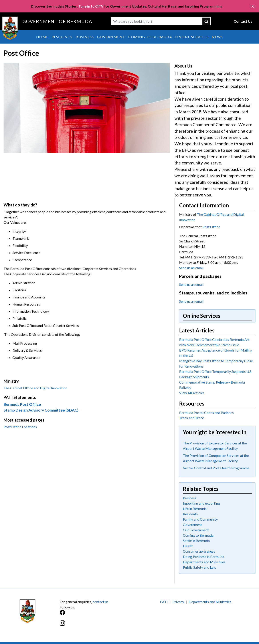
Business (85, 37)
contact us (100, 602)
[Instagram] (95, 625)
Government (111, 37)
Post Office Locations (20, 427)
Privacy (178, 602)
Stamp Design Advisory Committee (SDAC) (41, 410)
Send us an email (191, 268)
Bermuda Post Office (22, 404)
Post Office (211, 227)
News (217, 37)
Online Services (192, 37)
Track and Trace (192, 418)
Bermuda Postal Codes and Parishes (206, 413)
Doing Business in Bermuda (204, 557)
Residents (62, 37)
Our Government (196, 530)
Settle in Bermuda (196, 541)
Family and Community (200, 519)
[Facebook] (95, 615)
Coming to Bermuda (150, 37)
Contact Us (243, 21)
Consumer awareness (199, 551)
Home (42, 37)
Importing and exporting (201, 503)
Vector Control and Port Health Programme (216, 468)
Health (188, 546)
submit (207, 21)
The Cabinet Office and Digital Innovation (35, 388)
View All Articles (192, 393)
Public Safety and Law (200, 567)
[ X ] (253, 6)
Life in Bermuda (195, 509)
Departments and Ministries (204, 562)
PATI (164, 602)
